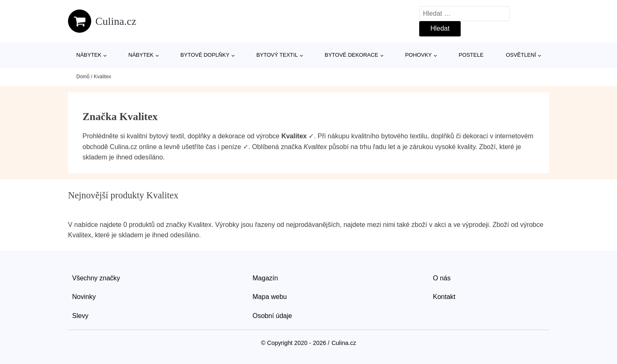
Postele (471, 55)
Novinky (84, 297)
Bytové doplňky (205, 55)
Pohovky (418, 55)
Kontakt (444, 297)
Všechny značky (96, 278)
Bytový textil (277, 55)
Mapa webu (270, 297)
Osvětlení (521, 55)
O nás (442, 278)
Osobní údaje (272, 316)
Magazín (265, 278)
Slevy (80, 316)
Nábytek (89, 55)
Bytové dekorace (351, 55)
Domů (83, 77)
